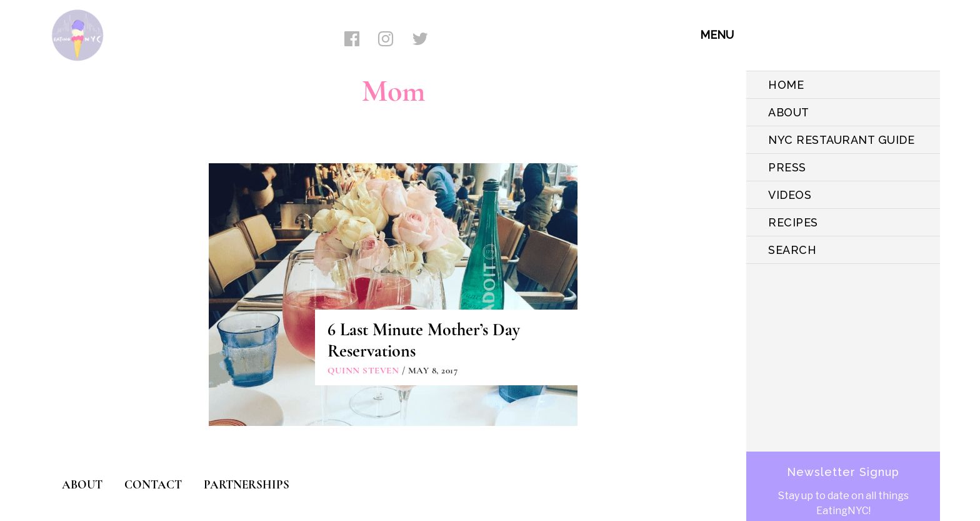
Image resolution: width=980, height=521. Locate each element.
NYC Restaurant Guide (841, 140)
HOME (786, 85)
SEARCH (792, 250)
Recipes (793, 222)
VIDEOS (790, 195)
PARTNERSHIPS (247, 484)
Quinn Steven (363, 370)
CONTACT (153, 484)
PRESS (787, 167)
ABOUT (789, 112)
